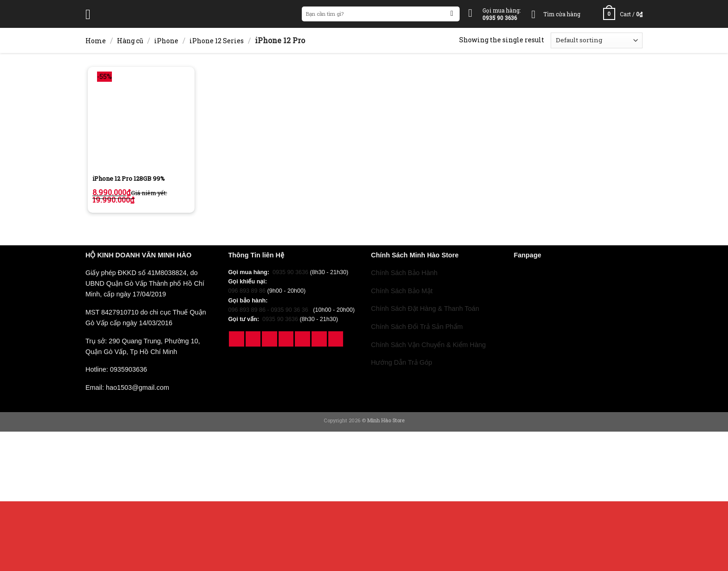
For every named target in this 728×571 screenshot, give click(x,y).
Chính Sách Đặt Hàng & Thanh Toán (425, 308)
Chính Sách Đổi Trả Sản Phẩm (417, 327)
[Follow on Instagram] (253, 339)
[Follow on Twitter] (286, 339)
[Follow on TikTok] (270, 339)
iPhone (166, 41)
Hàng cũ (130, 41)
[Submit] (452, 14)
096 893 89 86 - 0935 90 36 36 (270, 310)
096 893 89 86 (247, 291)
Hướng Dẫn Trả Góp (402, 362)
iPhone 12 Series (217, 41)
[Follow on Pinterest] (302, 339)
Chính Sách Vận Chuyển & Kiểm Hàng (428, 345)
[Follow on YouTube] (319, 339)
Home (96, 41)
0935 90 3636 (290, 272)
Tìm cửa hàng (562, 14)
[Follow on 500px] (336, 339)
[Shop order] (597, 40)
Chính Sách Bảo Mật (402, 291)
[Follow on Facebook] (237, 339)
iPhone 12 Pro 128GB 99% (129, 179)
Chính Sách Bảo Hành (404, 273)
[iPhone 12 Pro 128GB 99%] (141, 120)
